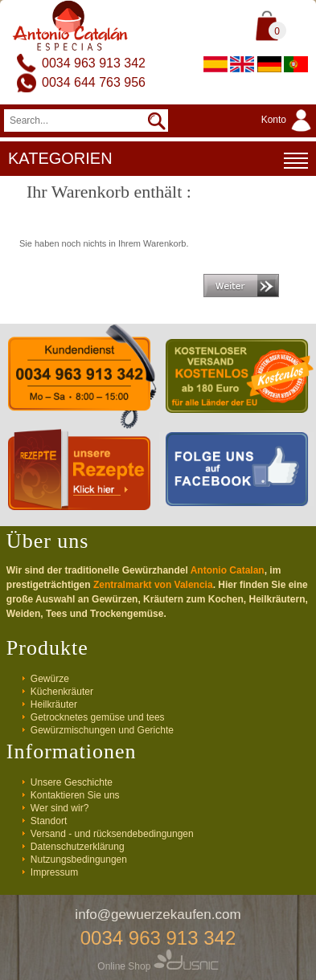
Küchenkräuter (62, 692)
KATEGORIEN (158, 161)
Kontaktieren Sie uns (75, 795)
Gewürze (50, 679)
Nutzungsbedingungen (79, 860)
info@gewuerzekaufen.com (158, 915)
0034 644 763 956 (94, 82)
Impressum (54, 872)
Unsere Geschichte (72, 782)
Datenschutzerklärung (78, 847)
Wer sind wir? (60, 808)
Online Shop (158, 966)
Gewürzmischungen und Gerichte (102, 730)
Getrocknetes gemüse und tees (98, 717)
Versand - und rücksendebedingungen (112, 834)
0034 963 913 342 (94, 63)
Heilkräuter (54, 704)
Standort (49, 821)
